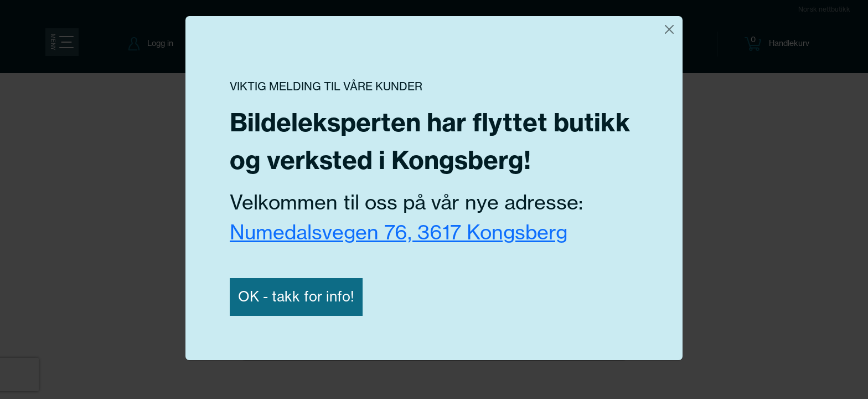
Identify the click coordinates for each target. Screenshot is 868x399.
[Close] (669, 29)
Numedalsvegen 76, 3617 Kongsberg (399, 232)
